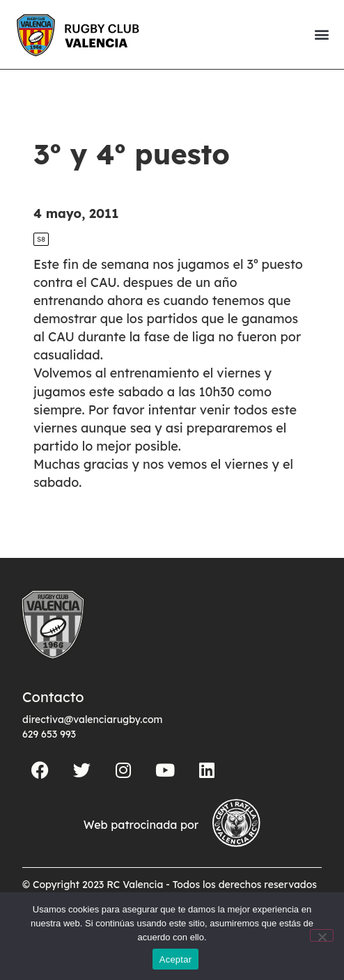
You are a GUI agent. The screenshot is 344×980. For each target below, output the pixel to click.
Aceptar (176, 959)
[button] (321, 34)
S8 (41, 239)
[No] (322, 935)
